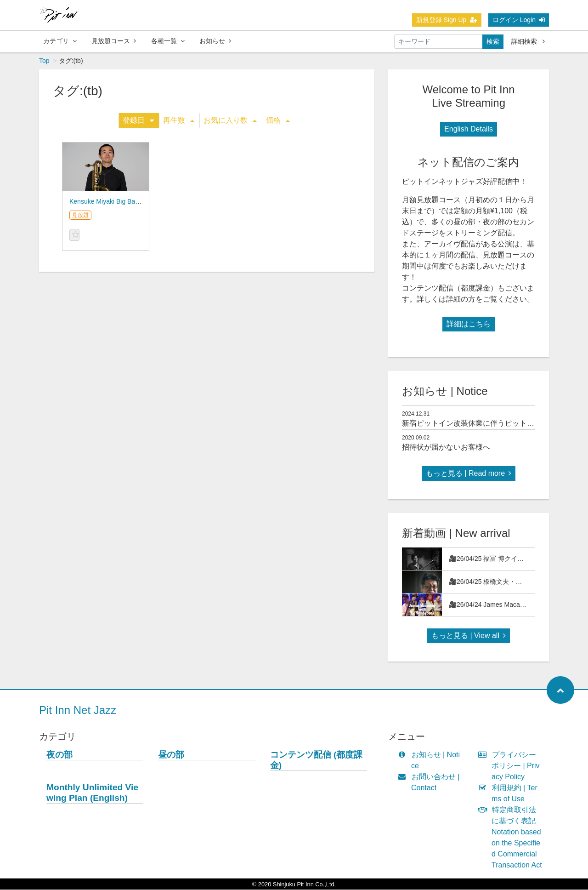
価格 (278, 121)
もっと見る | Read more (469, 474)
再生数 (179, 121)
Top (44, 61)
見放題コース (114, 41)
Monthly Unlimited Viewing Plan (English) (92, 793)
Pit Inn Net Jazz (78, 710)
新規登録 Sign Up (447, 20)
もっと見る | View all (469, 636)
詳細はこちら (469, 324)
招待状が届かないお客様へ (446, 448)
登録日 (138, 121)
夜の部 (59, 755)
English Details (469, 129)
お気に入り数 (230, 121)
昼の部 (171, 755)
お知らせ (215, 41)
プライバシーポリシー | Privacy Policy (511, 766)
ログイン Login (519, 20)
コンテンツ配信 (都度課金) (317, 760)
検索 (493, 41)
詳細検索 (528, 41)
